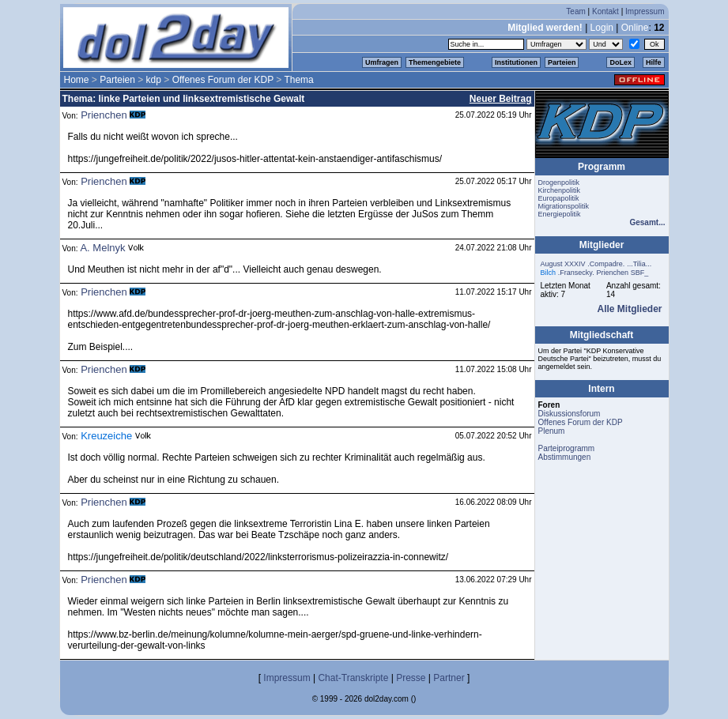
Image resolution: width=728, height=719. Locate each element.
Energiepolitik (560, 214)
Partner (449, 678)
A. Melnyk (102, 248)
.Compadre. (606, 264)
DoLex (620, 62)
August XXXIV (563, 264)
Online (635, 28)
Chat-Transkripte (353, 678)
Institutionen (516, 62)
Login (602, 28)
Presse (411, 678)
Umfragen (382, 62)
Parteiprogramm (567, 448)
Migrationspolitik (564, 206)
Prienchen (104, 115)
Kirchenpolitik (560, 190)
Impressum (645, 11)
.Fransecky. (576, 273)
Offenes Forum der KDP (223, 80)
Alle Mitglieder (629, 309)
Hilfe (654, 62)
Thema (298, 80)
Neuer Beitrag (501, 99)
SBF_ (640, 273)
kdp (154, 80)
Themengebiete (435, 62)
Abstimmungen (565, 457)
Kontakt (605, 11)
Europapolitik (559, 198)
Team (575, 11)
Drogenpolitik (559, 183)
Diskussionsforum (570, 414)
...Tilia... (639, 264)
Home (77, 80)
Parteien (562, 62)
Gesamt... (647, 222)
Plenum (552, 431)
